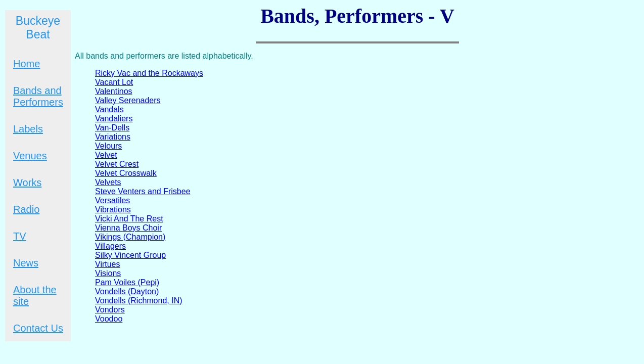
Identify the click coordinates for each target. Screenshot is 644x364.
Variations (113, 137)
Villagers (110, 246)
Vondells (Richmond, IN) (139, 301)
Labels (28, 129)
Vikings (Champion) (130, 237)
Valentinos (114, 91)
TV (20, 236)
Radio (26, 209)
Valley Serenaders (128, 100)
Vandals (109, 109)
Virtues (108, 264)
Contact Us (38, 328)
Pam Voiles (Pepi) (127, 282)
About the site (35, 295)
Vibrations (113, 210)
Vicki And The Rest (129, 219)
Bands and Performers (38, 96)
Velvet (106, 155)
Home (27, 64)
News (26, 263)
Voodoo (109, 319)
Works (27, 183)
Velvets (108, 182)
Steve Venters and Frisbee (143, 191)
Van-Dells (112, 128)
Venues (30, 156)
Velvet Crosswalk (126, 173)
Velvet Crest (117, 164)
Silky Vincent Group (130, 255)
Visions (108, 273)
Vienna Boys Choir (128, 228)
